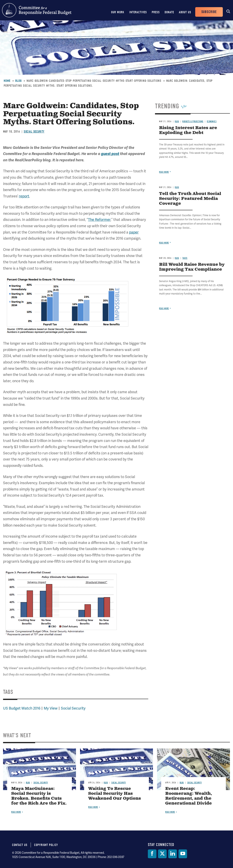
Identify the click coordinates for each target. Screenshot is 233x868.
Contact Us (20, 845)
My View (51, 708)
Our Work (118, 12)
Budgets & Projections (193, 121)
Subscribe (209, 12)
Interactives (138, 12)
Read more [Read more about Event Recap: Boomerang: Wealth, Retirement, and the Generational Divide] (170, 812)
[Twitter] (162, 854)
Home (7, 81)
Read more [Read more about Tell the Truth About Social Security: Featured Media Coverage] (164, 243)
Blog (18, 81)
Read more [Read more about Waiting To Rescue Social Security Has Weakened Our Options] (93, 807)
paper (134, 232)
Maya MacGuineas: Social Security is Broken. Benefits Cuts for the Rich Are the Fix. (39, 796)
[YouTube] (183, 854)
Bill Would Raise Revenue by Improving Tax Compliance (192, 267)
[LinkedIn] (173, 854)
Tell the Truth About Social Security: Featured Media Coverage (190, 199)
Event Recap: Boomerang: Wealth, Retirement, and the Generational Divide (189, 796)
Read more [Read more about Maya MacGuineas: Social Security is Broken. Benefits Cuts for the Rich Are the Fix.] (16, 812)
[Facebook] (152, 854)
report (24, 196)
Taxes (185, 258)
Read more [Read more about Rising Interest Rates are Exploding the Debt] (164, 172)
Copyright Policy (46, 845)
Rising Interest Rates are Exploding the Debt (188, 130)
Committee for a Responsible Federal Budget (37, 10)
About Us (185, 12)
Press (156, 12)
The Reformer (99, 220)
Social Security (34, 132)
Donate (169, 12)
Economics (212, 121)
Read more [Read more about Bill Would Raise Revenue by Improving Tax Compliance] (164, 308)
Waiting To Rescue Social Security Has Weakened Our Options (115, 794)
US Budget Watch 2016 (22, 708)
